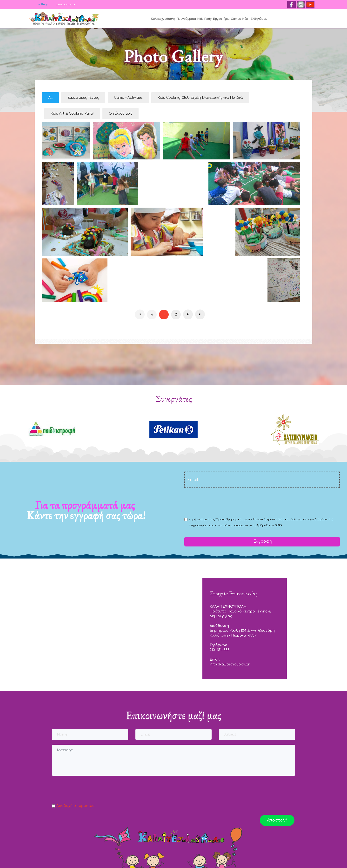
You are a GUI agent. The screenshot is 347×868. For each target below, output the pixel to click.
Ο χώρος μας (120, 114)
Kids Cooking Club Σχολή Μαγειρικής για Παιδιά (200, 98)
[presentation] (221, 502)
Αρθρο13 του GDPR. (270, 525)
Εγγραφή (262, 541)
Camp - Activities (128, 98)
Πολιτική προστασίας (269, 519)
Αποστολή (277, 820)
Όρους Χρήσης (227, 519)
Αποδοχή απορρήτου (75, 806)
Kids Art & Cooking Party (72, 114)
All (50, 98)
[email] (262, 480)
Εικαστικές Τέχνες (83, 98)
